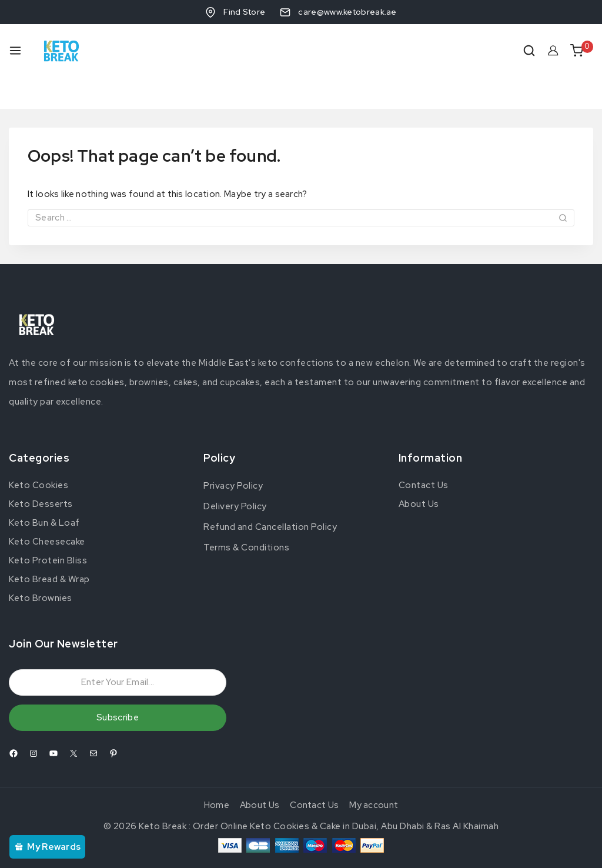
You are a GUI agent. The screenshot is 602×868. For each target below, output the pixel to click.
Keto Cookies (39, 453)
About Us (419, 472)
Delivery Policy (235, 475)
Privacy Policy (233, 455)
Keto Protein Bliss (48, 529)
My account (374, 774)
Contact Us (424, 453)
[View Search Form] (529, 51)
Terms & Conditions (246, 516)
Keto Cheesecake (47, 510)
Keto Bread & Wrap (49, 547)
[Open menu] (15, 51)
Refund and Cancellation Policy (270, 496)
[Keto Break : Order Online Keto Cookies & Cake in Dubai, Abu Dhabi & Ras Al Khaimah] (61, 51)
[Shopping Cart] (582, 51)
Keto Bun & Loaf (44, 491)
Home (217, 774)
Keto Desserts (41, 472)
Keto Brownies (41, 566)
